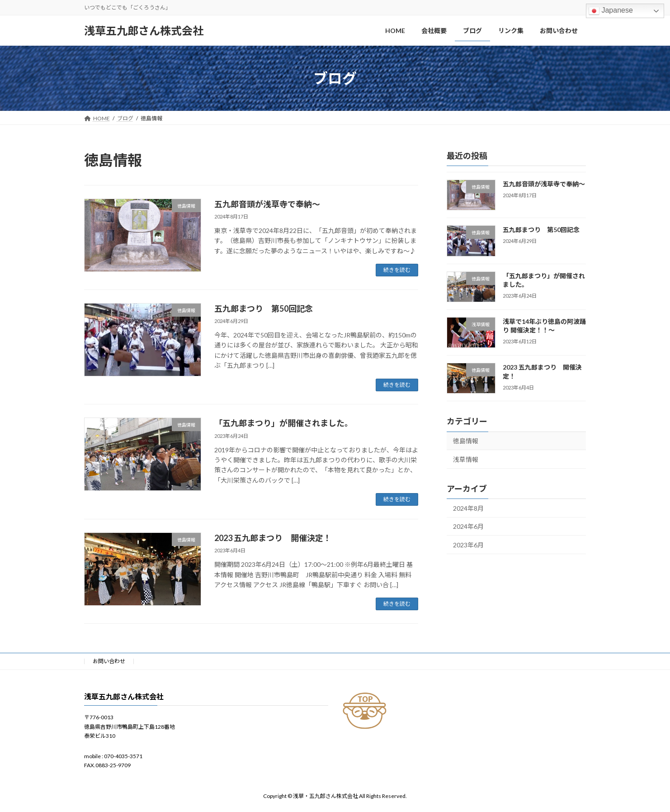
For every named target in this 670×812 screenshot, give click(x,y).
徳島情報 (466, 441)
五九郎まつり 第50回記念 (264, 309)
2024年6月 (468, 526)
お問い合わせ (109, 661)
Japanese (611, 11)
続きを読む (397, 270)
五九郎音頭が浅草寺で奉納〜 (267, 204)
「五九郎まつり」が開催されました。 (283, 423)
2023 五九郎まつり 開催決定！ (273, 538)
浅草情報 (466, 459)
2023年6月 (468, 545)
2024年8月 (468, 508)
